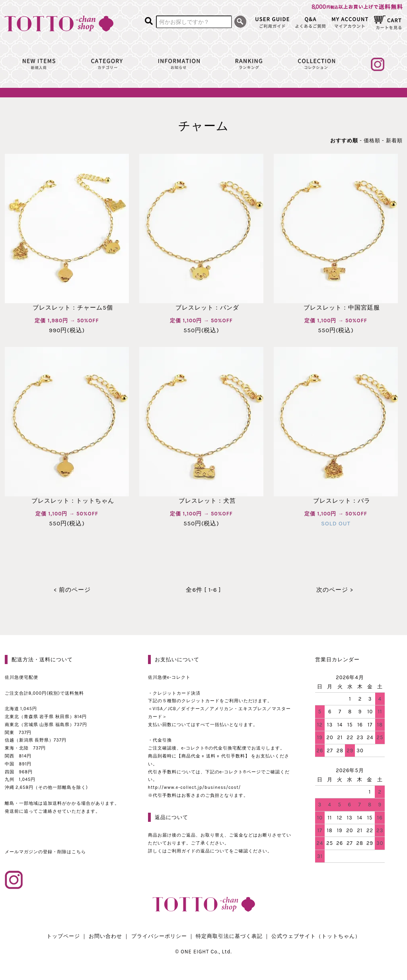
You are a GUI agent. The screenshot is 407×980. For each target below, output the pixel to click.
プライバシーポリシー (159, 936)
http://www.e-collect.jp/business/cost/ (195, 787)
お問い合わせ (105, 936)
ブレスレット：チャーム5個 (67, 308)
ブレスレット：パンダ (201, 308)
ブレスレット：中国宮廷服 (336, 308)
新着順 (394, 140)
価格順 (372, 140)
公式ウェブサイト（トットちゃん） (316, 936)
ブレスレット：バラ (336, 501)
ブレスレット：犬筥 (201, 501)
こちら (79, 852)
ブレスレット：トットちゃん (67, 501)
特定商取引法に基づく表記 (229, 936)
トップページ (63, 936)
